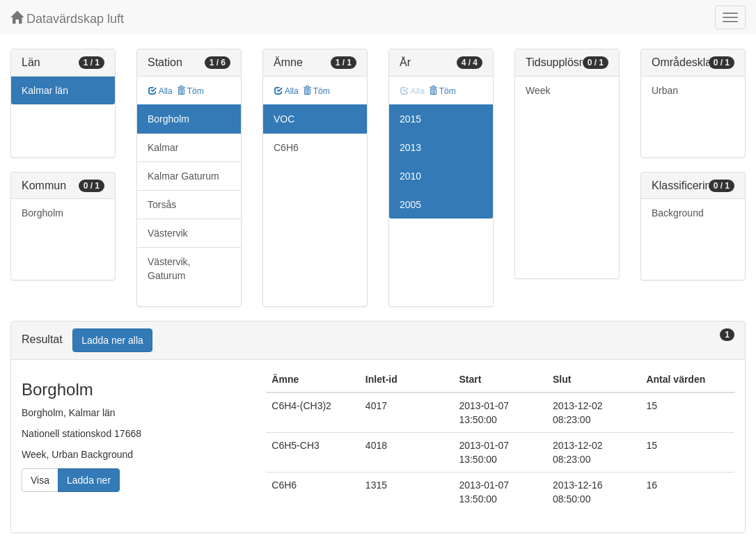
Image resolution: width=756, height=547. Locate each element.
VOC (284, 119)
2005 (410, 205)
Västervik (168, 233)
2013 (410, 148)
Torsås (162, 205)
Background (678, 213)
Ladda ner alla (112, 340)
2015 (410, 119)
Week (538, 90)
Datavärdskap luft (67, 18)
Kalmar (163, 148)
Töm (190, 91)
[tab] (378, 341)
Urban (665, 90)
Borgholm (42, 213)
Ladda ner (89, 480)
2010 (410, 176)
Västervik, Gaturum (169, 269)
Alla (160, 91)
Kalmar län (45, 90)
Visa (40, 480)
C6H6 (286, 148)
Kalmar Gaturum (183, 176)
